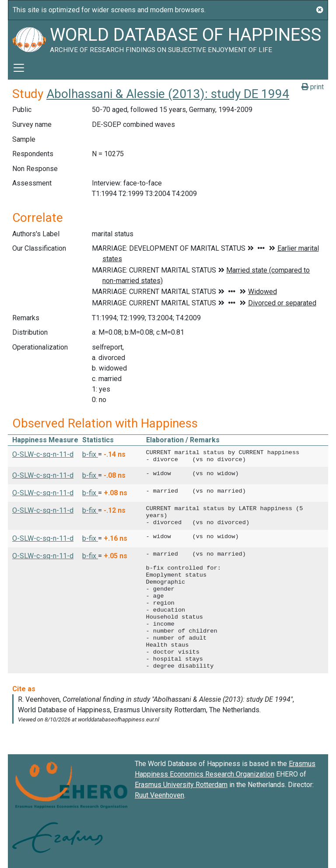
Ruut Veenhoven (159, 795)
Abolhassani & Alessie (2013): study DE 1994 (168, 94)
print (313, 87)
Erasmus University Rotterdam (181, 785)
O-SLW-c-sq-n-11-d (43, 454)
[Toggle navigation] (19, 68)
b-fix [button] (90, 454)
